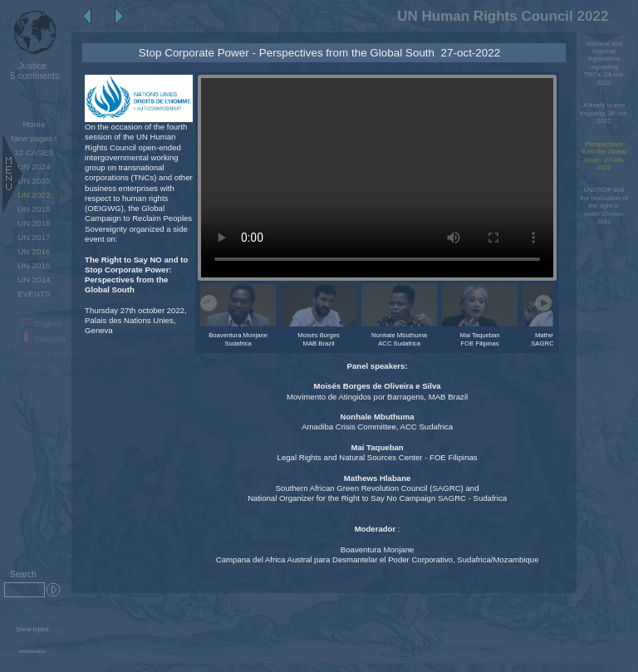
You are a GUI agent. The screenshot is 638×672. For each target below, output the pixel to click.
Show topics (32, 629)
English (41, 324)
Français (43, 338)
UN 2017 (34, 237)
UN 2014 (34, 280)
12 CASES (34, 152)
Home (34, 124)
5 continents (32, 71)
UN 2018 (34, 223)
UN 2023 (34, 181)
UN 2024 (34, 167)
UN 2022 (34, 195)
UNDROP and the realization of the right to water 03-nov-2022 (604, 206)
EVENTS (34, 294)
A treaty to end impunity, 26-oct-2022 (604, 113)
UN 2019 (34, 209)
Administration (32, 651)
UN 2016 (34, 251)
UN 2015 (34, 265)
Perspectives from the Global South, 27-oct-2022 (604, 156)
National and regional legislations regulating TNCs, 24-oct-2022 (604, 63)
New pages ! (34, 138)
